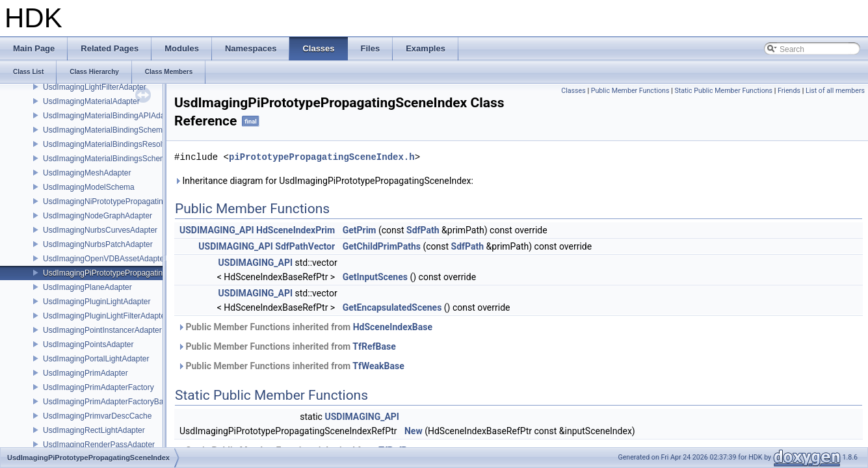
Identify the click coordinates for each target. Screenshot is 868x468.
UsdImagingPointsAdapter (88, 344)
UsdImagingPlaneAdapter (87, 287)
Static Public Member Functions (723, 91)
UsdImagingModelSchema (89, 187)
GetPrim (360, 230)
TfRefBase (374, 346)
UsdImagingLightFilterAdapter (95, 87)
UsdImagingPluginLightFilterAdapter (105, 316)
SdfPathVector (305, 246)
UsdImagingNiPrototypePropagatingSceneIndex (126, 201)
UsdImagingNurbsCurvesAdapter (100, 230)
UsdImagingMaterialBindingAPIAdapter (111, 116)
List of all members (835, 91)
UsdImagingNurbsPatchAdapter (98, 244)
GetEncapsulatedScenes (392, 307)
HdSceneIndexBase (393, 327)
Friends (789, 91)
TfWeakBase (378, 366)
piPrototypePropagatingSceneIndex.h (322, 157)
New (414, 431)
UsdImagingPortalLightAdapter (96, 359)
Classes (573, 91)
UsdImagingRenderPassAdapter (99, 445)
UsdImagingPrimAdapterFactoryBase (107, 402)
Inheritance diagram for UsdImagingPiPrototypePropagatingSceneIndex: (324, 181)
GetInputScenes (375, 277)
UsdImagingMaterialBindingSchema (105, 130)
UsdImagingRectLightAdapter (94, 430)
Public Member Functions (630, 91)
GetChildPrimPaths (382, 246)
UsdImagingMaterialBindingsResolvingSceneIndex (130, 144)
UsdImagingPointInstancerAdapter (102, 330)
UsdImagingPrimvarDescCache (97, 416)
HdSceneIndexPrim (296, 230)
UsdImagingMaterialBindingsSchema (107, 159)
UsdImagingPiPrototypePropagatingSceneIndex (125, 273)
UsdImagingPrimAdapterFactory (99, 387)
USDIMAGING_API (217, 230)
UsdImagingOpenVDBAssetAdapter (105, 259)
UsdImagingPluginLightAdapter (97, 302)
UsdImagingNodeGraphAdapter (98, 216)
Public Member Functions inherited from (305, 327)
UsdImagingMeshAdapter (87, 173)
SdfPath (423, 230)
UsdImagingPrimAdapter (85, 373)
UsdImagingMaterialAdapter (91, 101)
